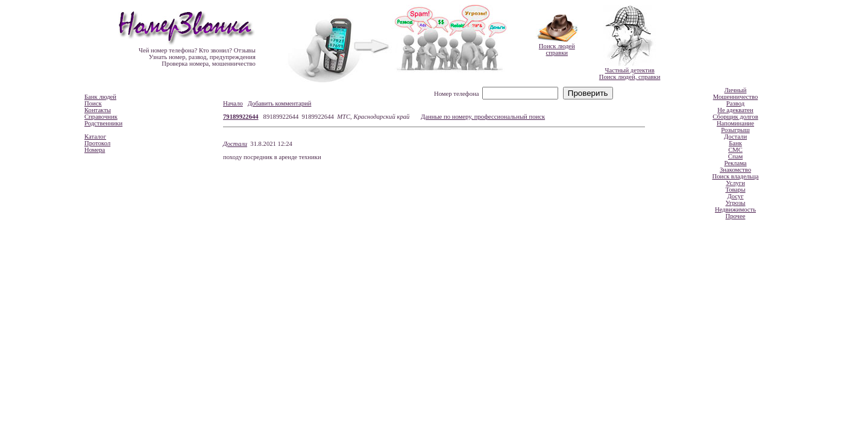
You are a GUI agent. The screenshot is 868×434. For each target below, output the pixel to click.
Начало (233, 103)
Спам (735, 156)
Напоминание (735, 123)
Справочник (101, 117)
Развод (735, 103)
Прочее (736, 216)
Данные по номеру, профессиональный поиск (483, 117)
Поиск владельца (736, 176)
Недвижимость (735, 209)
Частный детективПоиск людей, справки (630, 74)
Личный (736, 90)
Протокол (97, 143)
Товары (735, 190)
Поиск (93, 103)
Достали (235, 144)
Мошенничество (736, 97)
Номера (95, 150)
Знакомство (735, 170)
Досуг (735, 196)
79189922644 (241, 117)
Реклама (735, 163)
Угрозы (735, 203)
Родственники (103, 123)
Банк (735, 143)
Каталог (95, 137)
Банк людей (100, 97)
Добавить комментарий (280, 103)
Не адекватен (735, 110)
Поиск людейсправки (557, 49)
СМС (735, 150)
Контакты (98, 110)
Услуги (735, 183)
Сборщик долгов (735, 117)
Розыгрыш (735, 130)
